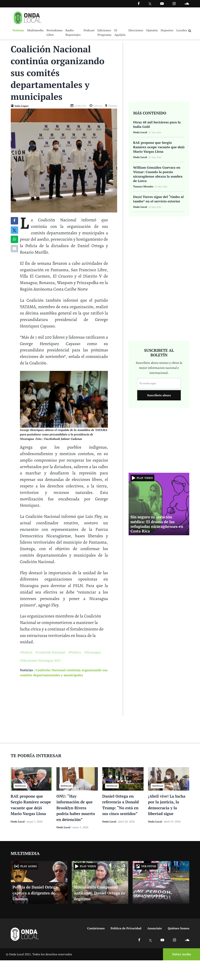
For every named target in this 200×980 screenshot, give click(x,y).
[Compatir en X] (14, 230)
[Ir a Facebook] (139, 940)
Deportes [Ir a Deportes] (167, 30)
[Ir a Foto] (64, 160)
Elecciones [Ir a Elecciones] (136, 30)
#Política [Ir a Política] (75, 653)
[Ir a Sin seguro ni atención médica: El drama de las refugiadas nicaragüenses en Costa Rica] (159, 504)
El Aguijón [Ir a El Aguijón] (120, 33)
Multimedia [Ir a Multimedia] (35, 30)
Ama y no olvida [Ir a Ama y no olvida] (150, 896)
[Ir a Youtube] (162, 3)
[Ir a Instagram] (174, 3)
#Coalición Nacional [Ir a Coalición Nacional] (50, 653)
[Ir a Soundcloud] (187, 940)
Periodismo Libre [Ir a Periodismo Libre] (54, 33)
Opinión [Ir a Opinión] (152, 30)
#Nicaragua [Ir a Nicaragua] (92, 653)
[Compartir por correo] (14, 249)
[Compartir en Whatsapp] (14, 240)
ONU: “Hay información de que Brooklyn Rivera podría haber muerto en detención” (76, 808)
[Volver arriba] (180, 955)
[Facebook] (139, 3)
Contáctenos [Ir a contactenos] (96, 929)
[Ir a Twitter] (150, 4)
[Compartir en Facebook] (14, 221)
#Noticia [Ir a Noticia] (26, 653)
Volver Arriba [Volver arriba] (181, 955)
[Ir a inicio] (28, 17)
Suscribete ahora (159, 396)
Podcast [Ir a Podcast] (89, 30)
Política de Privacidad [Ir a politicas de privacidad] (126, 929)
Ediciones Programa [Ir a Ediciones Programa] (104, 33)
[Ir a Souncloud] (187, 3)
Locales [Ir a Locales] (182, 30)
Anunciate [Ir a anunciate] (155, 929)
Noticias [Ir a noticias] (26, 670)
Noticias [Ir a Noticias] (18, 30)
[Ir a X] (151, 940)
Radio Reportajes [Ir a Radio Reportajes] (73, 33)
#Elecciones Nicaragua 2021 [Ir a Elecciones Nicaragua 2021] (41, 661)
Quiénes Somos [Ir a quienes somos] (179, 929)
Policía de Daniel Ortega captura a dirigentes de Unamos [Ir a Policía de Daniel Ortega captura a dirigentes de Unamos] (35, 893)
